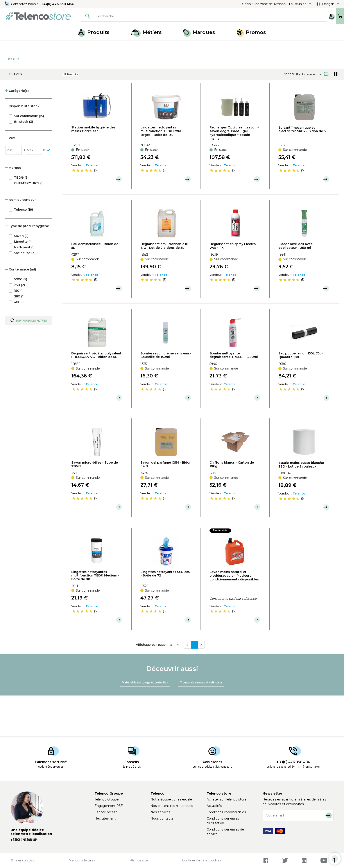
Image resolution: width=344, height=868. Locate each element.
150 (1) (19, 331)
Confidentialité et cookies (202, 860)
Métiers (146, 32)
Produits (94, 32)
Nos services (160, 812)
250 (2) (19, 326)
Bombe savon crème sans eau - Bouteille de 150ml (166, 396)
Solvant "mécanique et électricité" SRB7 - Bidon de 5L (303, 170)
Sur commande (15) (29, 157)
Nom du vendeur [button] (21, 240)
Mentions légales (82, 860)
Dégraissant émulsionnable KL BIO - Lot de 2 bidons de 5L (165, 287)
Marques (199, 32)
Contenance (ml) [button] (21, 310)
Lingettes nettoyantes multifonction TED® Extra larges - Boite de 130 (161, 172)
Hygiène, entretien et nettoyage (62, 46)
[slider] (82, 211)
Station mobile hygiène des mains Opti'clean (93, 170)
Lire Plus (13, 100)
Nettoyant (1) (24, 288)
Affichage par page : (151, 685)
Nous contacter (163, 818)
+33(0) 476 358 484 (58, 4)
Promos (251, 32)
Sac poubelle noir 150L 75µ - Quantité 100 (301, 396)
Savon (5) (21, 277)
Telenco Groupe (107, 799)
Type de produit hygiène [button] (27, 267)
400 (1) (19, 343)
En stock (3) (23, 162)
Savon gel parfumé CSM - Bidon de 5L (166, 505)
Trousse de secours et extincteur (201, 723)
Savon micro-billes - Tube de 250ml (95, 505)
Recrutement (105, 818)
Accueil (12, 46)
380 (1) (19, 337)
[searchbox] (196, 16)
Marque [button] (13, 208)
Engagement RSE (109, 806)
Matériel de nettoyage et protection (145, 723)
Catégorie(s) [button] (17, 132)
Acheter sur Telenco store (227, 799)
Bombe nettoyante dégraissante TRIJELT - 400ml (234, 396)
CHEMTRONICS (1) (29, 224)
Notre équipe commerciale (171, 799)
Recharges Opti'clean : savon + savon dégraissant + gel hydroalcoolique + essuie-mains (234, 174)
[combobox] (190, 16)
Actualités (214, 806)
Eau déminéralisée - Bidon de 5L (95, 287)
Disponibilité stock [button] (22, 147)
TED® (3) (21, 218)
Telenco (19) (23, 250)
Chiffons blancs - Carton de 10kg (232, 505)
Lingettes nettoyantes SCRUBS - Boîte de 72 (165, 615)
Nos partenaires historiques (172, 806)
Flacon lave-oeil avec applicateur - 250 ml (296, 287)
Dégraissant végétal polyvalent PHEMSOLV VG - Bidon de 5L (96, 396)
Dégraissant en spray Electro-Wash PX (233, 287)
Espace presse (106, 812)
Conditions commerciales (226, 812)
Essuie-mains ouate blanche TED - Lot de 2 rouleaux (301, 505)
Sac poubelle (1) (26, 294)
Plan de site (139, 860)
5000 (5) (21, 320)
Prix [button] (10, 179)
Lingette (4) (23, 282)
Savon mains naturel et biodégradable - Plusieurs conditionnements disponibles (234, 616)
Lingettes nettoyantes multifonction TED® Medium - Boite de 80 (95, 616)
